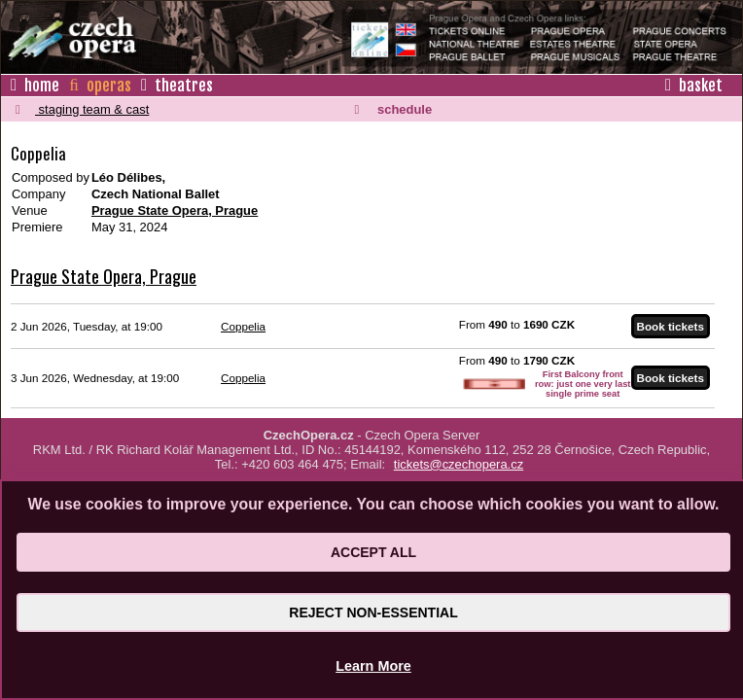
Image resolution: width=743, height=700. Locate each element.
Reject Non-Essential (373, 612)
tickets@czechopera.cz (459, 464)
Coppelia (243, 326)
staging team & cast (82, 109)
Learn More (373, 666)
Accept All (373, 552)
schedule (393, 109)
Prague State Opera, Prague (175, 210)
